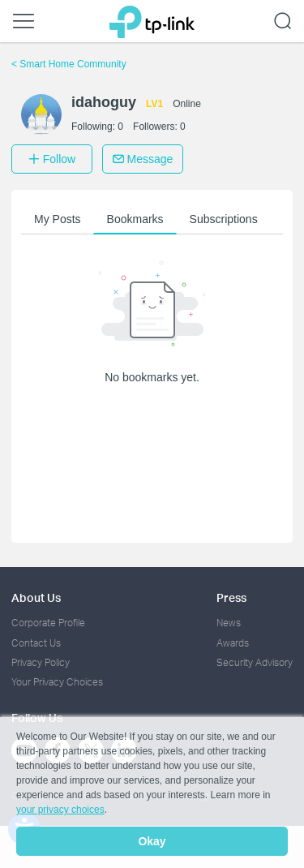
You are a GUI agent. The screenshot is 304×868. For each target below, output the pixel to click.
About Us (36, 597)
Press (231, 597)
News (229, 623)
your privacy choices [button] (60, 810)
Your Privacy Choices (57, 682)
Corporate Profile (48, 623)
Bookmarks (135, 219)
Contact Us (36, 643)
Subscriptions (224, 219)
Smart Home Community (69, 64)
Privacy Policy (41, 662)
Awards (233, 643)
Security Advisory (255, 662)
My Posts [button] (58, 219)
